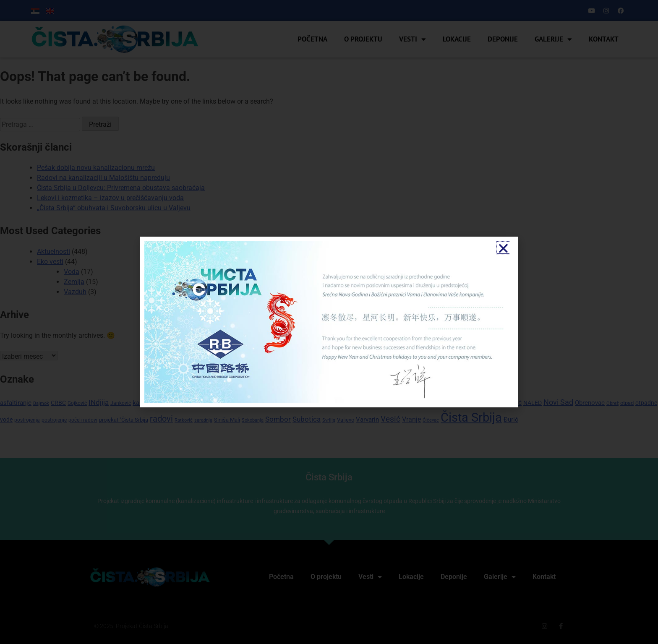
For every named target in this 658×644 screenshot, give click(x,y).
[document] (329, 322)
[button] (503, 248)
